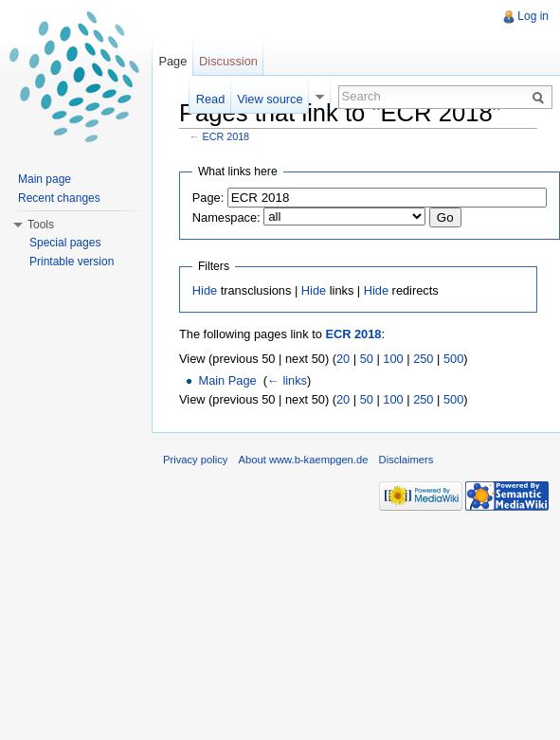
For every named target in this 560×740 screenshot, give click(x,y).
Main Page (227, 380)
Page (172, 61)
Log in (533, 16)
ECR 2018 (226, 136)
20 (343, 359)
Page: (208, 198)
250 (423, 359)
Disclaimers (406, 460)
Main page (45, 179)
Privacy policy (195, 460)
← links (287, 380)
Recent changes (59, 198)
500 (453, 359)
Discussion (228, 61)
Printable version (72, 262)
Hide (205, 290)
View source (270, 99)
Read (211, 99)
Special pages (65, 243)
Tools (41, 225)
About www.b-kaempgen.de (304, 460)
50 (367, 359)
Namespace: (226, 217)
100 (393, 359)
